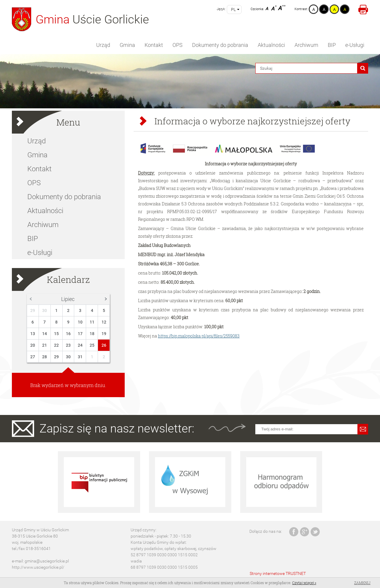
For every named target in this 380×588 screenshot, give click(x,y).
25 (92, 345)
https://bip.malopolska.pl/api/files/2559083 (199, 336)
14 (45, 334)
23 (68, 345)
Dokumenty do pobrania (220, 45)
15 (56, 334)
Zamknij (362, 583)
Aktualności (271, 45)
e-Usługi (355, 45)
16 (68, 334)
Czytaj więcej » (304, 583)
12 (104, 322)
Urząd (103, 45)
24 (80, 345)
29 (33, 310)
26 (104, 345)
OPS (178, 45)
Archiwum (306, 45)
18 (92, 334)
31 (80, 357)
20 (33, 345)
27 (33, 357)
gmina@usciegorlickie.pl (47, 561)
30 (45, 310)
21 (45, 345)
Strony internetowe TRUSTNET (278, 573)
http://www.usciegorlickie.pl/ (38, 567)
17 (80, 334)
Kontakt (154, 45)
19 (104, 334)
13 (33, 334)
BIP (332, 45)
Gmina (127, 45)
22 (56, 345)
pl (233, 9)
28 (45, 357)
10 (80, 322)
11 (92, 322)
